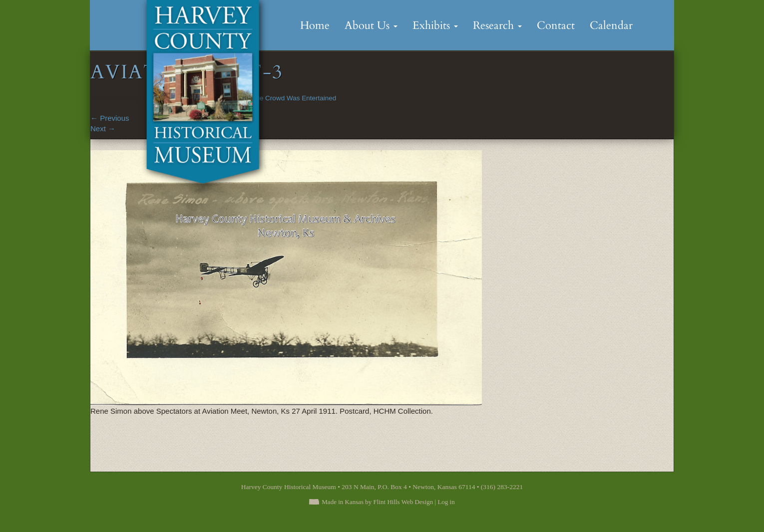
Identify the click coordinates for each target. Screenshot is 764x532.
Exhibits (435, 25)
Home (315, 25)
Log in (446, 502)
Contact (556, 25)
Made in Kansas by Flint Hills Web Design (377, 502)
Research (497, 25)
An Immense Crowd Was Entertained (281, 98)
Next (103, 129)
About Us (371, 25)
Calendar (611, 25)
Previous (110, 118)
